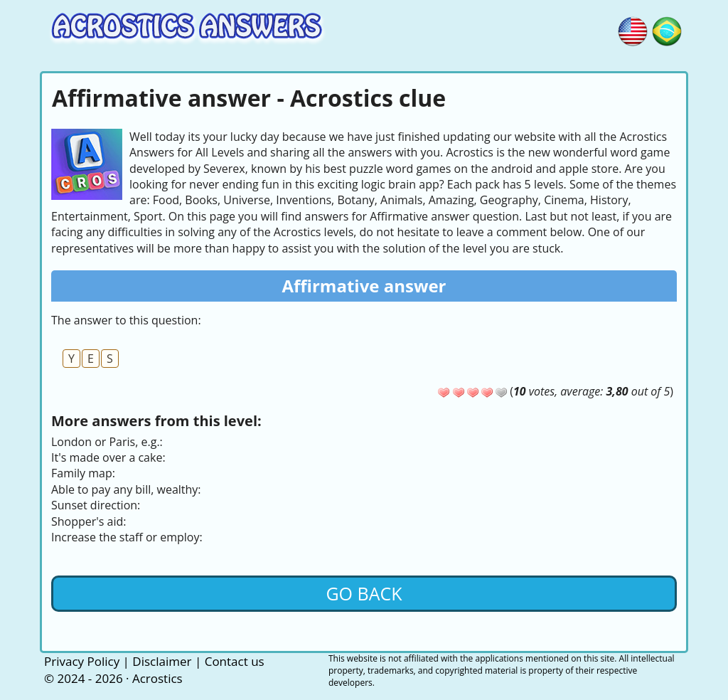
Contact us (235, 661)
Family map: (83, 473)
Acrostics (157, 678)
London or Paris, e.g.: (107, 442)
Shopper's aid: (89, 521)
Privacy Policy (82, 661)
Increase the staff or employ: (127, 537)
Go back (364, 593)
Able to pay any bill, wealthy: (126, 489)
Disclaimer (162, 661)
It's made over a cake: (108, 457)
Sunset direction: (96, 505)
